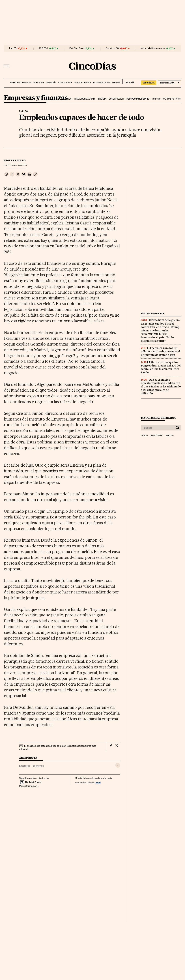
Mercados (39, 82)
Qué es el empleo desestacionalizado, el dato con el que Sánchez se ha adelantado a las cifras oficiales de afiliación (161, 387)
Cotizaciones (65, 82)
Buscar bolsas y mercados (158, 418)
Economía (51, 82)
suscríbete (149, 83)
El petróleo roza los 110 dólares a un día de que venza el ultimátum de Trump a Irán (161, 351)
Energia (102, 99)
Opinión (116, 82)
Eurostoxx (157, 436)
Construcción (116, 99)
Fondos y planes (82, 82)
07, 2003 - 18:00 (15, 165)
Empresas (24, 766)
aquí (98, 782)
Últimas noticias (102, 82)
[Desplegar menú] (7, 66)
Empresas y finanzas (21, 82)
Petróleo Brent (77, 48)
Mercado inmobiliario (138, 99)
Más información (29, 786)
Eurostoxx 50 (112, 48)
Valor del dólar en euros (153, 48)
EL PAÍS (128, 81)
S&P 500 (43, 48)
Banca (68, 99)
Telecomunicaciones (85, 99)
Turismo (156, 99)
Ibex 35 (13, 48)
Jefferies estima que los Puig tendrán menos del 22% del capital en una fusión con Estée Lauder (161, 367)
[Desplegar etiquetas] (118, 765)
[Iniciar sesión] (170, 83)
